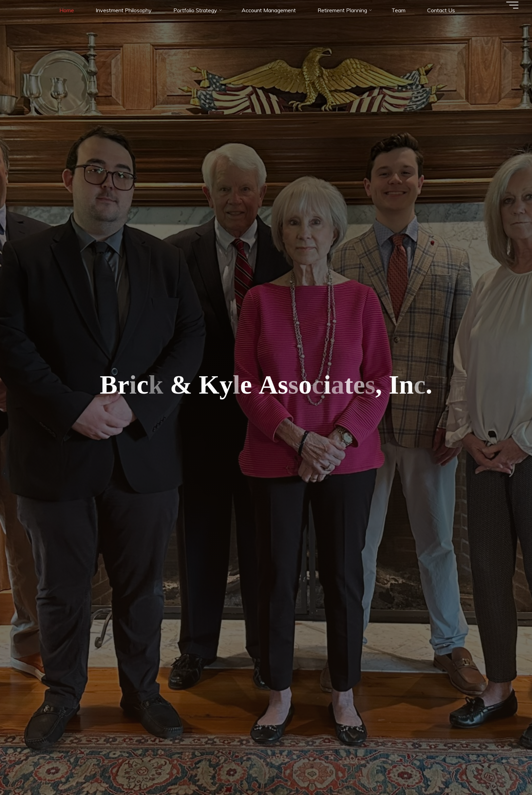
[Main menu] (512, 5)
